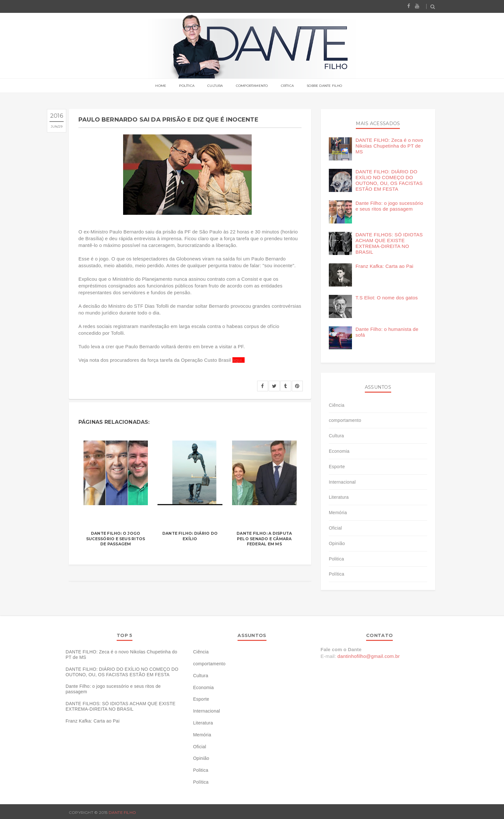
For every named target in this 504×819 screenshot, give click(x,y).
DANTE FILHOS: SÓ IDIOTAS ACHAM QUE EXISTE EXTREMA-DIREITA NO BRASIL (389, 243)
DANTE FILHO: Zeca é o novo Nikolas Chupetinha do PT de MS (389, 146)
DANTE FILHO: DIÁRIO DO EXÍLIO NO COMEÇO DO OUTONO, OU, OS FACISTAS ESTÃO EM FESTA (389, 180)
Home (161, 86)
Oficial (335, 528)
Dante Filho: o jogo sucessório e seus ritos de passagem (116, 539)
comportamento (345, 420)
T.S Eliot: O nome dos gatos (387, 298)
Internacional (342, 482)
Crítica (287, 86)
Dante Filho (122, 812)
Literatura (339, 497)
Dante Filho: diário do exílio (190, 536)
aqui (237, 360)
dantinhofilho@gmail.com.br (369, 656)
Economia (339, 451)
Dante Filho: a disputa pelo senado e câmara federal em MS (264, 539)
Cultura (215, 86)
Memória (338, 513)
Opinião (337, 543)
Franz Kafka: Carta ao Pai (384, 266)
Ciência (337, 405)
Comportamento (252, 86)
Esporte (337, 467)
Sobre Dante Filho (324, 86)
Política (187, 86)
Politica (336, 559)
